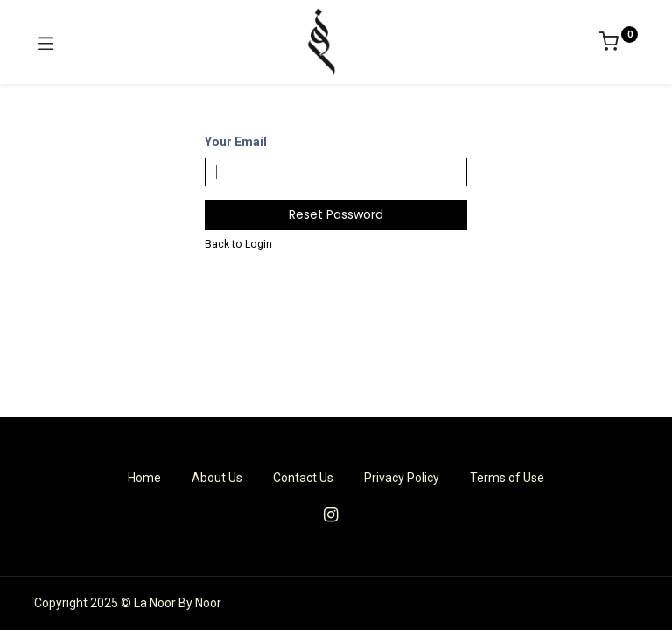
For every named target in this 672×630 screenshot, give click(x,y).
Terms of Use (507, 478)
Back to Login (238, 244)
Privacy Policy (402, 478)
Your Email (236, 142)
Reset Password (336, 214)
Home (144, 478)
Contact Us (303, 478)
